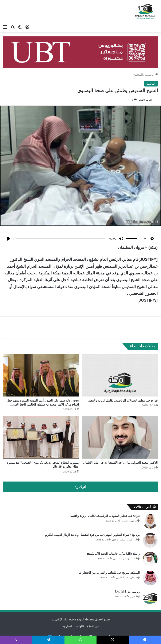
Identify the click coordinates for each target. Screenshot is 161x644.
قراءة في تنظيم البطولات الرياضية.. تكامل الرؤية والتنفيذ (123, 390)
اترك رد (80, 476)
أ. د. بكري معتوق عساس (125, 548)
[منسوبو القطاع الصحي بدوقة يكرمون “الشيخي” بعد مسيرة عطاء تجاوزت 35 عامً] (41, 426)
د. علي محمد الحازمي (126, 567)
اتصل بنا (67, 615)
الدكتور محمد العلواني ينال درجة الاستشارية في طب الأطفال (120, 452)
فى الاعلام (93, 615)
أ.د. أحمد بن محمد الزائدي (124, 529)
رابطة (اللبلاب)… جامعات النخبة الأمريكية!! (113, 543)
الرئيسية (151, 75)
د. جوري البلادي (129, 510)
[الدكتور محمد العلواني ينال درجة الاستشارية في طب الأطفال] (120, 426)
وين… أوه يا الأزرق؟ (127, 581)
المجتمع (138, 75)
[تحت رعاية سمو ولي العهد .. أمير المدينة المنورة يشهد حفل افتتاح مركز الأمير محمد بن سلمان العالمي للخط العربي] (41, 364)
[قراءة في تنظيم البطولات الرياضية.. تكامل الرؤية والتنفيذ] (120, 364)
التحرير (133, 585)
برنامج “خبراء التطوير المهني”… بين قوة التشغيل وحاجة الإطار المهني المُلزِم (92, 524)
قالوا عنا (79, 615)
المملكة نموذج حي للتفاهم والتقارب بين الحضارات (109, 562)
